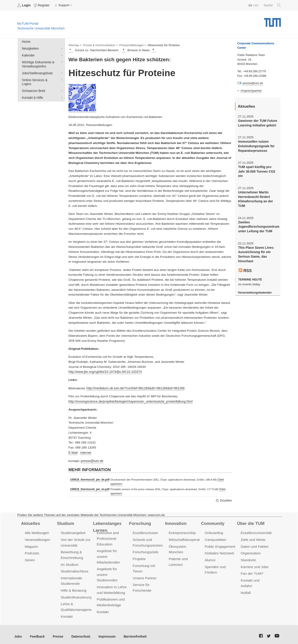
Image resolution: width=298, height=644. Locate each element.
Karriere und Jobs (254, 564)
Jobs (18, 632)
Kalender (61, 55)
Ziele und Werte (253, 538)
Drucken (224, 499)
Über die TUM (250, 521)
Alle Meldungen (37, 531)
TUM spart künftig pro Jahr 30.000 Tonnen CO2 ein (256, 171)
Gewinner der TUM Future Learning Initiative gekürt (257, 123)
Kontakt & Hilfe (61, 92)
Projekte (139, 556)
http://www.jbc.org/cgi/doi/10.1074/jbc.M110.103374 (104, 372)
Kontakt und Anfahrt (256, 577)
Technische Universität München (272, 21)
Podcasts (32, 551)
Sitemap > (75, 45)
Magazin (31, 544)
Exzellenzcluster (145, 531)
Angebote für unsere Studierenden (107, 572)
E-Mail (73, 452)
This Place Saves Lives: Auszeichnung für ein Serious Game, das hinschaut (256, 252)
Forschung (140, 521)
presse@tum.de (92, 460)
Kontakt (67, 613)
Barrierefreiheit (132, 632)
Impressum (105, 632)
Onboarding (214, 531)
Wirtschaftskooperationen (188, 538)
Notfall (246, 584)
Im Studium (69, 562)
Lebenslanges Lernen (107, 525)
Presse (57, 632)
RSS (245, 268)
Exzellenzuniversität (256, 531)
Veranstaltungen (37, 538)
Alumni (210, 557)
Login (24, 5)
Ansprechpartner (251, 91)
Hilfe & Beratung (73, 587)
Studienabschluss (74, 568)
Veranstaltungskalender (254, 290)
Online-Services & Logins (61, 79)
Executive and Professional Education (107, 537)
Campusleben (215, 538)
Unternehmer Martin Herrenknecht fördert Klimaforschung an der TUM (255, 198)
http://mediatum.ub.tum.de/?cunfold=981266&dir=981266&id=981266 (134, 388)
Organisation (250, 551)
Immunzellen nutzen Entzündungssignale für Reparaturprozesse (256, 146)
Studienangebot (73, 531)
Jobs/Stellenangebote (61, 72)
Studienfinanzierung (76, 594)
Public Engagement (220, 544)
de (251, 5)
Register (42, 5)
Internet (85, 452)
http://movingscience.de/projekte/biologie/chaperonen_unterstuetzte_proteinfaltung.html (129, 401)
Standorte (248, 557)
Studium (65, 521)
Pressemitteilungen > (131, 45)
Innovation (175, 521)
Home (26, 41)
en (257, 5)
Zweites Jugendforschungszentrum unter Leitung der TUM (258, 225)
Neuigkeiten (61, 48)
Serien (30, 557)
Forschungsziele (145, 550)
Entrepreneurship (182, 531)
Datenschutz (79, 632)
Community (212, 521)
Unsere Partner (144, 575)
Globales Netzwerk (219, 551)
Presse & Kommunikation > (100, 45)
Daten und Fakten (254, 544)
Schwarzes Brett (61, 85)
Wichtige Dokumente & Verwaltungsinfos (61, 61)
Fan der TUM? (252, 571)
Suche (272, 5)
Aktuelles (30, 521)
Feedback (37, 632)
